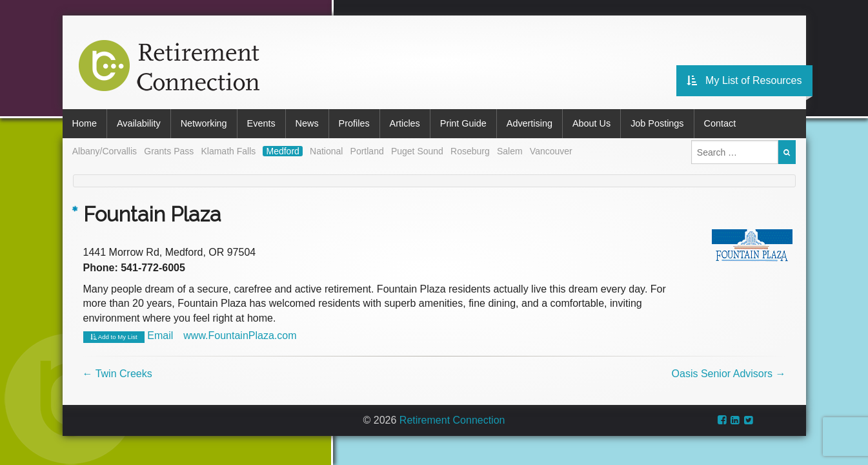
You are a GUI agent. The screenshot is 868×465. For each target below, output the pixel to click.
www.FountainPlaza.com (240, 336)
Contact (720, 123)
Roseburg (470, 151)
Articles (405, 123)
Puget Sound (417, 151)
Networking (204, 123)
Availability (139, 123)
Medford (282, 151)
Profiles (354, 123)
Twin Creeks (117, 374)
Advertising (530, 123)
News (307, 123)
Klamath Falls (228, 151)
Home (85, 123)
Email (160, 336)
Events (261, 123)
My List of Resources (744, 80)
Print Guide (463, 123)
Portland (367, 151)
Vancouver (551, 151)
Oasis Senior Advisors (729, 374)
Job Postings (657, 123)
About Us (591, 123)
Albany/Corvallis (105, 151)
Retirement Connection (452, 420)
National (326, 151)
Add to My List (114, 337)
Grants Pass (169, 151)
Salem (510, 151)
